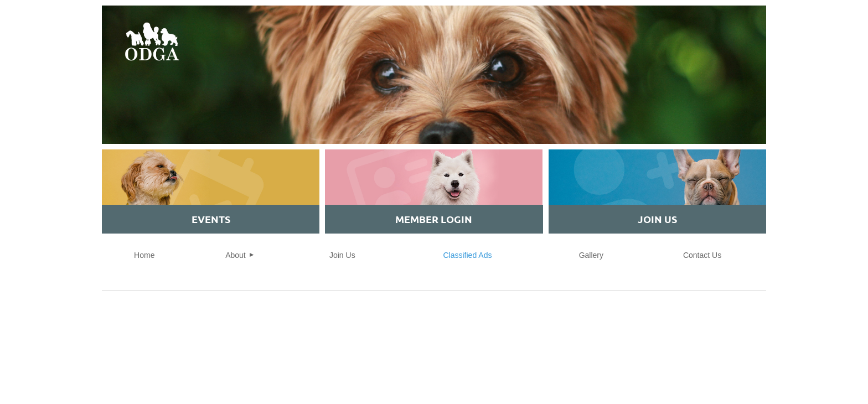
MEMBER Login (434, 219)
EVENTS (211, 219)
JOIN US (657, 219)
